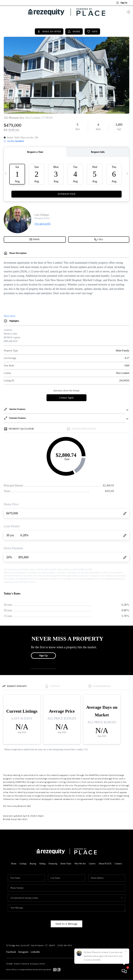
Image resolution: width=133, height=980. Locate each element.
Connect (118, 862)
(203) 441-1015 (65, 944)
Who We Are (80, 862)
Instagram (23, 950)
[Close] (126, 952)
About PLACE (105, 862)
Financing (53, 862)
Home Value (66, 862)
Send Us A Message (66, 922)
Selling (42, 862)
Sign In (122, 3)
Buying (33, 862)
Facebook (11, 950)
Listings (23, 862)
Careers (92, 862)
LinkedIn (35, 950)
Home (14, 862)
